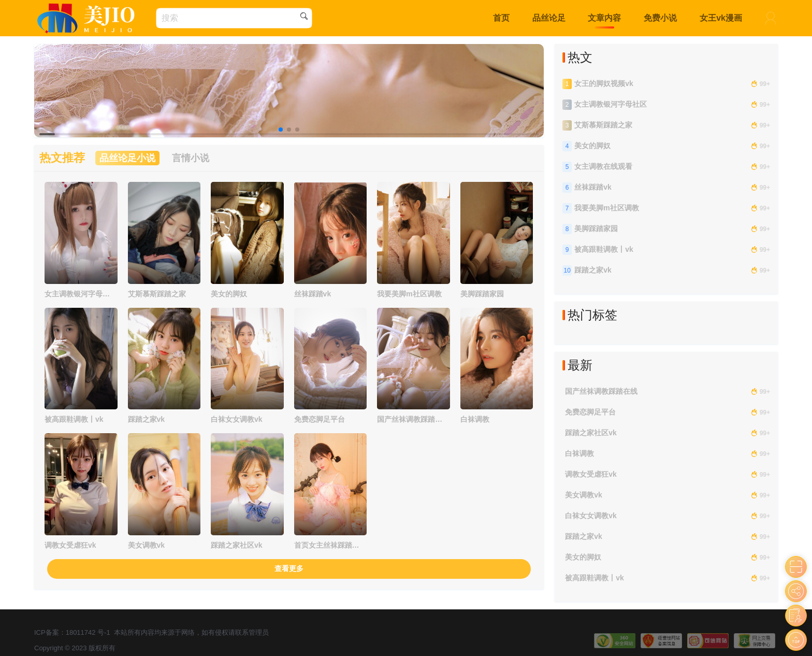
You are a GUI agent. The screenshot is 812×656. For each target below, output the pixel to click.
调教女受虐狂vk (70, 545)
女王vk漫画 (721, 18)
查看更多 (289, 568)
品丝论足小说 (127, 158)
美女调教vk (147, 545)
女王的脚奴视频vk (604, 83)
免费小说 (660, 18)
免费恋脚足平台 (320, 419)
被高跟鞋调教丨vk (74, 419)
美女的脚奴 (229, 294)
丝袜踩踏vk (313, 294)
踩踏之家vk (147, 419)
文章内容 (604, 18)
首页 (501, 18)
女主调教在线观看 (603, 166)
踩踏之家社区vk (237, 545)
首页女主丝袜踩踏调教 (327, 545)
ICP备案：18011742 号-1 (72, 632)
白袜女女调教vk (237, 419)
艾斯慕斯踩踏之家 (157, 294)
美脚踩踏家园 (482, 294)
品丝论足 (549, 18)
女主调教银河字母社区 (77, 294)
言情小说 (191, 158)
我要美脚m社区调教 (409, 294)
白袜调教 (475, 419)
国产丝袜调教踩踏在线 (410, 419)
